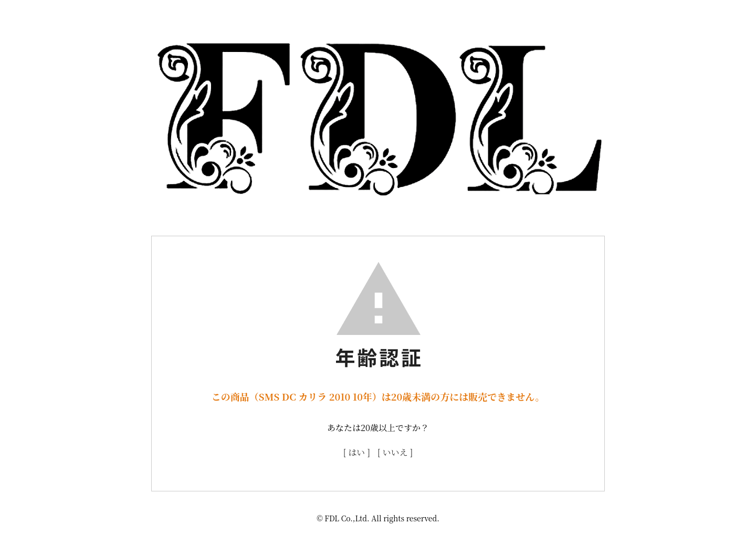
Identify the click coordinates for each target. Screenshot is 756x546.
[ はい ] (357, 452)
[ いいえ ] (395, 452)
